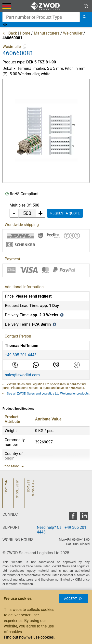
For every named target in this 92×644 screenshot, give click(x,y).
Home (25, 33)
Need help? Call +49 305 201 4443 (62, 530)
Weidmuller (73, 33)
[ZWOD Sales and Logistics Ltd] (46, 6)
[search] (85, 17)
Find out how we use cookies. (29, 637)
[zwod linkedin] (84, 517)
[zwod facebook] (73, 517)
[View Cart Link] (86, 6)
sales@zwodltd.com (22, 375)
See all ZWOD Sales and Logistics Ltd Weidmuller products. (48, 393)
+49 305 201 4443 (21, 355)
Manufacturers (47, 33)
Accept (73, 599)
